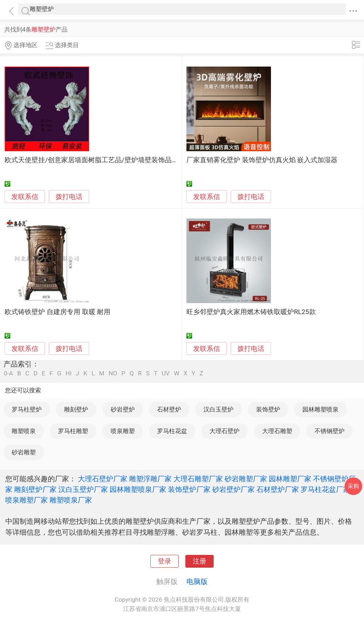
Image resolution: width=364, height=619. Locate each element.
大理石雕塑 (277, 431)
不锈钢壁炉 (330, 431)
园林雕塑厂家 (290, 479)
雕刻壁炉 (76, 409)
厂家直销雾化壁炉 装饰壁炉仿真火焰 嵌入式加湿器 (262, 160)
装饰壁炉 (268, 409)
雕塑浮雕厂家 (150, 479)
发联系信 (25, 197)
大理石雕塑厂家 (198, 479)
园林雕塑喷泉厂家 (138, 489)
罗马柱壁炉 (27, 409)
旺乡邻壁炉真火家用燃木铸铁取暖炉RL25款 (251, 312)
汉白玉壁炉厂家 (83, 489)
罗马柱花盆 (172, 431)
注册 (200, 561)
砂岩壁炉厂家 (233, 489)
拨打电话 (69, 197)
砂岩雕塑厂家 (246, 479)
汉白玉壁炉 (218, 409)
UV (166, 373)
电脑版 (197, 581)
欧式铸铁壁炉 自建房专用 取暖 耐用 (57, 312)
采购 (353, 486)
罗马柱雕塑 (73, 431)
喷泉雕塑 (123, 431)
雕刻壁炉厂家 (35, 489)
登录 (164, 561)
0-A (8, 373)
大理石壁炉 (224, 431)
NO (113, 373)
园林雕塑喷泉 (320, 409)
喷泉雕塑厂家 (27, 500)
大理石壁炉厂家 (103, 479)
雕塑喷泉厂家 (71, 500)
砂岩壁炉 (123, 409)
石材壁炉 (169, 409)
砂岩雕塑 (24, 452)
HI (68, 373)
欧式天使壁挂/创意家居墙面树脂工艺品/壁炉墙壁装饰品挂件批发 (101, 160)
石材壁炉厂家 (278, 489)
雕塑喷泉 (24, 431)
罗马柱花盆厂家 (325, 489)
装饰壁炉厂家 (189, 489)
